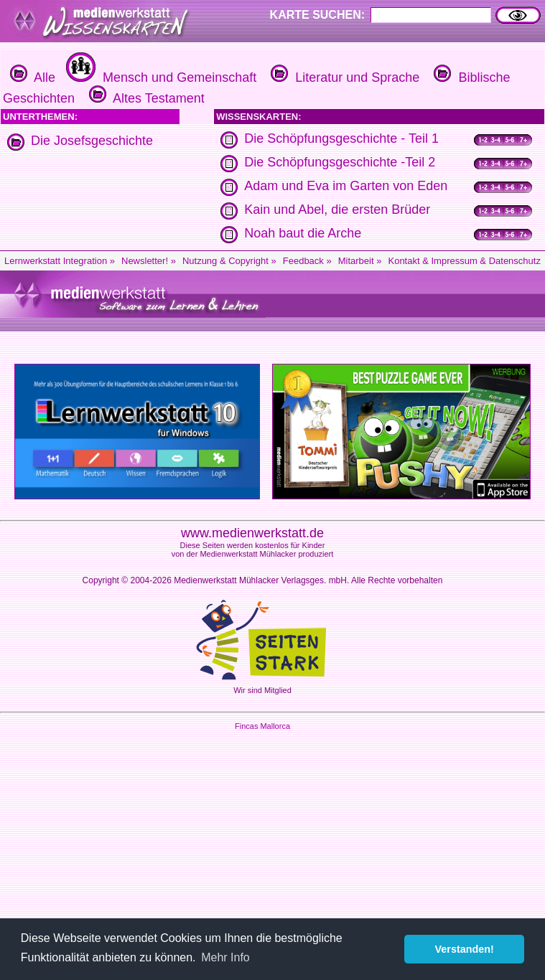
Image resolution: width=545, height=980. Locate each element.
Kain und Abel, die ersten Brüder (337, 209)
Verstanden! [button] (465, 949)
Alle (33, 77)
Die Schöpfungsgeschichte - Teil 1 (341, 138)
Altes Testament (145, 98)
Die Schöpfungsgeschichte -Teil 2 (340, 162)
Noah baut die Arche (303, 233)
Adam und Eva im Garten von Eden (346, 186)
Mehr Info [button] (225, 957)
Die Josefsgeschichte (92, 141)
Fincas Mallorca (262, 726)
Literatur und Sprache (343, 77)
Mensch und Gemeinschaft (159, 77)
